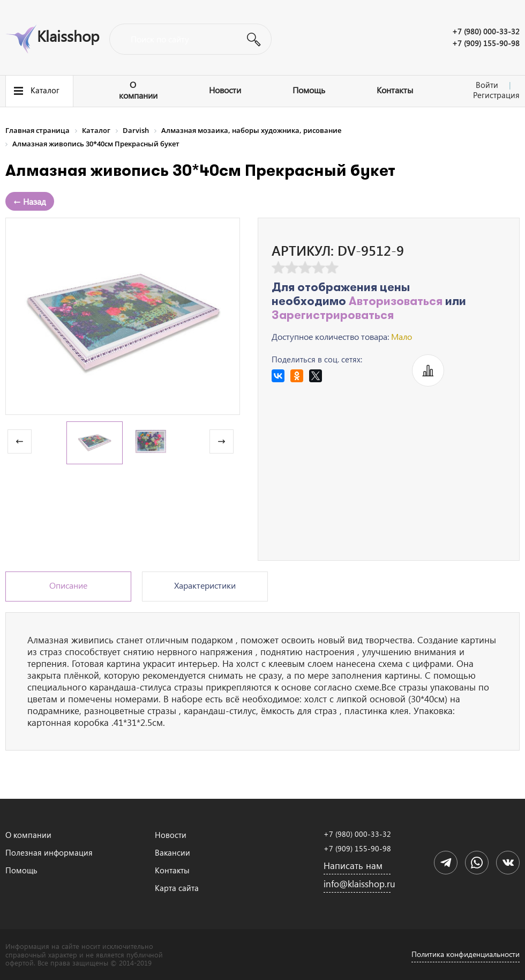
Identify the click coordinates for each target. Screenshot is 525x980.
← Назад (30, 201)
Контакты (395, 90)
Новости (225, 90)
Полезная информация (49, 852)
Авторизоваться (396, 302)
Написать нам (353, 866)
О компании (138, 90)
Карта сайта (177, 888)
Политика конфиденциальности (466, 954)
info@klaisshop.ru (357, 884)
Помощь (309, 90)
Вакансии (172, 852)
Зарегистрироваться (333, 316)
